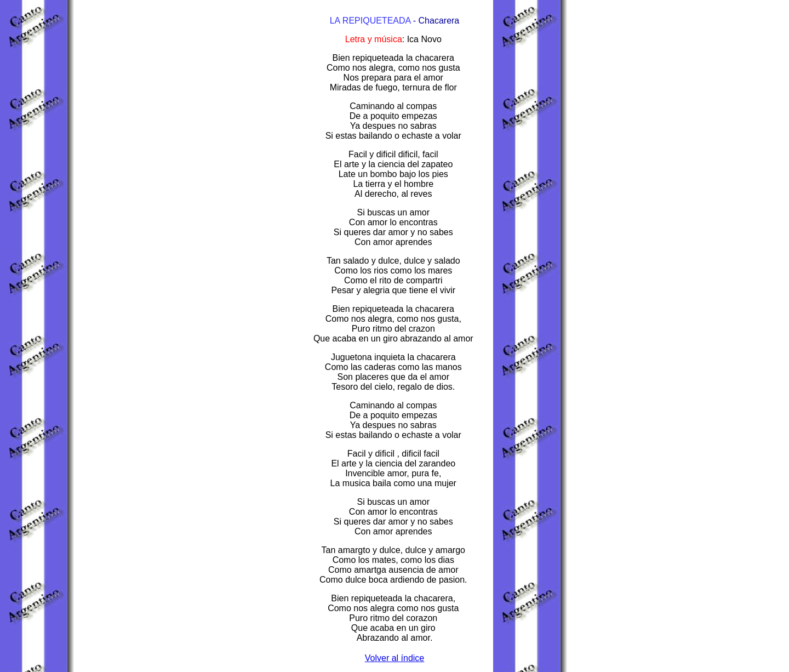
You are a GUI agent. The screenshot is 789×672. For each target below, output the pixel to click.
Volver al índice (395, 658)
